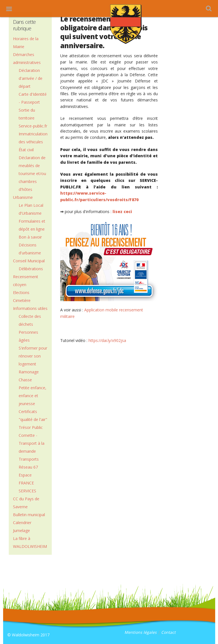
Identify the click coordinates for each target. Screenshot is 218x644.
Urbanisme (23, 197)
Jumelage (21, 531)
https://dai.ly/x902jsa (107, 340)
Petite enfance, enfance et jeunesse (33, 396)
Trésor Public (31, 427)
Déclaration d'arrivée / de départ (31, 78)
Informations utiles (30, 308)
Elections (21, 293)
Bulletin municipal (29, 515)
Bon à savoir (30, 237)
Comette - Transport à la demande (32, 443)
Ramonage (29, 372)
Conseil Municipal (29, 261)
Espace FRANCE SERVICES (27, 483)
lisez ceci (122, 212)
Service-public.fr (33, 126)
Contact (168, 632)
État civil (26, 150)
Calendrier (22, 523)
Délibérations (31, 269)
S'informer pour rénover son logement (33, 356)
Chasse (25, 380)
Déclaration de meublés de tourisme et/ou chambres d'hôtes (32, 174)
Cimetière (22, 300)
